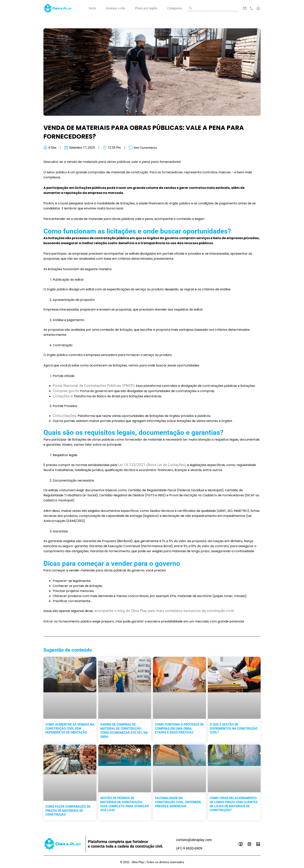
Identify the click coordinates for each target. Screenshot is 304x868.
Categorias (175, 8)
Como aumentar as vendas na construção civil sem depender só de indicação (70, 730)
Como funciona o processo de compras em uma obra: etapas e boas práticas (179, 730)
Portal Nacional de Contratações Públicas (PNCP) (96, 386)
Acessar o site (116, 8)
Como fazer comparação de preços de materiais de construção (68, 812)
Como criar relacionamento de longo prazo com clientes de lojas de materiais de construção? (234, 805)
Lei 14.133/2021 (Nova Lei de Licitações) (153, 466)
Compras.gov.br (66, 391)
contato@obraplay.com (196, 840)
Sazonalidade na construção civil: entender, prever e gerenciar (178, 803)
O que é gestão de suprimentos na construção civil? (234, 730)
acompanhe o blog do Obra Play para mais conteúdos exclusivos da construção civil (166, 612)
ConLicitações (65, 416)
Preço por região (146, 8)
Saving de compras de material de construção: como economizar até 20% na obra (124, 732)
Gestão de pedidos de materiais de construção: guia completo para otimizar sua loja (124, 805)
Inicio (92, 8)
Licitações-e (63, 397)
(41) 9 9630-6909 (191, 848)
